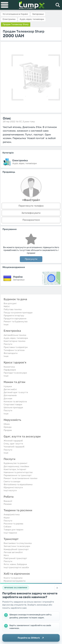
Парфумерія (10, 370)
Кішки (7, 518)
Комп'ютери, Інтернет (15, 469)
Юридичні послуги (13, 487)
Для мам (8, 398)
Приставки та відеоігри (16, 347)
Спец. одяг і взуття (13, 444)
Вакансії (8, 501)
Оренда (8, 427)
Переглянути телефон (31, 206)
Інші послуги (10, 490)
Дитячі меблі (10, 389)
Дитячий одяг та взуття (16, 392)
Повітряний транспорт (15, 558)
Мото (6, 555)
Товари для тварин (13, 530)
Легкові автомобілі (13, 552)
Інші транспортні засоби (16, 567)
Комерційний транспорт (16, 549)
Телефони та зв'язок (14, 350)
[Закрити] (57, 588)
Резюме (8, 504)
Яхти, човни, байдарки (15, 564)
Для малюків (10, 395)
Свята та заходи (12, 481)
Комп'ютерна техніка (14, 341)
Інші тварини (10, 533)
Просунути (31, 259)
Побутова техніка (13, 309)
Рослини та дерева (13, 524)
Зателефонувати (31, 213)
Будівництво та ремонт (16, 463)
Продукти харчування (15, 319)
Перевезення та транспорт (18, 475)
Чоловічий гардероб (14, 447)
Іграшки (8, 386)
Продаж (8, 430)
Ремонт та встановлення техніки (21, 478)
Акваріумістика (12, 514)
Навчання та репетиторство (18, 472)
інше (6, 453)
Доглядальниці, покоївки (16, 466)
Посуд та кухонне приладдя (18, 313)
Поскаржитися (31, 220)
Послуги (8, 344)
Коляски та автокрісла (15, 401)
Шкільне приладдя (13, 407)
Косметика (9, 367)
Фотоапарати (11, 353)
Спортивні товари (13, 404)
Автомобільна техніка (15, 335)
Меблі (7, 306)
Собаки (7, 527)
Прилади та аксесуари (15, 373)
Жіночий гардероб (13, 441)
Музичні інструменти (15, 581)
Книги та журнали (13, 578)
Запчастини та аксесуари (17, 546)
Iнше (6, 324)
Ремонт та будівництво (16, 322)
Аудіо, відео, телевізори (16, 338)
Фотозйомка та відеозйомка (18, 484)
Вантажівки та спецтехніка (18, 543)
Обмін (7, 424)
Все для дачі (10, 303)
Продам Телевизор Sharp (16, 24)
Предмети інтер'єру (14, 316)
